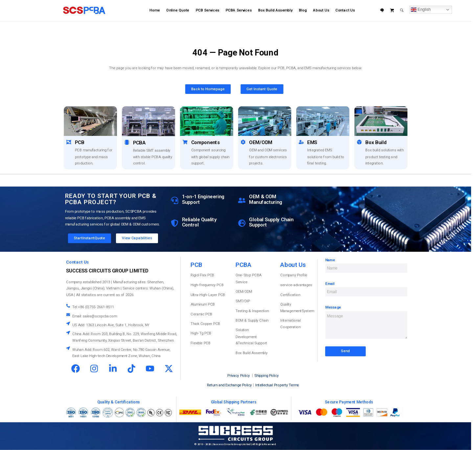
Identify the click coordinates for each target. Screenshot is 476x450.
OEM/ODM (244, 291)
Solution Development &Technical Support (251, 337)
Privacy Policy (238, 376)
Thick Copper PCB (205, 324)
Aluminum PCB (203, 304)
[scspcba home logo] (84, 11)
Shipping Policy (266, 376)
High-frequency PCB (207, 285)
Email (330, 284)
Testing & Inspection (252, 311)
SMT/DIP (243, 301)
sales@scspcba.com (100, 316)
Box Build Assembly (251, 353)
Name (330, 260)
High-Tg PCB (201, 333)
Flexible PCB (200, 343)
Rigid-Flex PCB (202, 275)
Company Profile (294, 275)
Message (333, 308)
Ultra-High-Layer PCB (208, 295)
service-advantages (296, 285)
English (421, 10)
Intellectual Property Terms (277, 385)
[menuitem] (155, 11)
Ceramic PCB (201, 314)
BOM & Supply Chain (252, 321)
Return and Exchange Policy (229, 385)
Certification (290, 295)
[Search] (402, 11)
